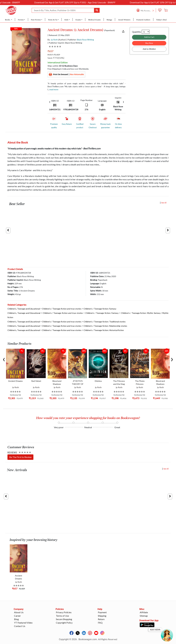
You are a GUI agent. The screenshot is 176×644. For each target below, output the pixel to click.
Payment (102, 612)
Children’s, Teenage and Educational (24, 309)
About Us (19, 612)
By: (53, 40)
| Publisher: (80, 40)
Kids (66, 20)
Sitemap (144, 616)
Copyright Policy (64, 623)
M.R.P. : (54, 55)
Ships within (63, 66)
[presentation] (50, 102)
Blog (16, 619)
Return (101, 619)
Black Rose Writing (85, 40)
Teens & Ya (53, 20)
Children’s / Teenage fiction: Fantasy (100, 309)
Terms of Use (62, 616)
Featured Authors (143, 20)
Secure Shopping (64, 619)
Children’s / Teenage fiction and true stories (62, 309)
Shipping (102, 616)
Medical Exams (94, 20)
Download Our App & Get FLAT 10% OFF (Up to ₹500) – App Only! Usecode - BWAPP (80, 2)
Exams (78, 20)
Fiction (21, 20)
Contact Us (20, 626)
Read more (54, 89)
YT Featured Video (23, 623)
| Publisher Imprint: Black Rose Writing (65, 43)
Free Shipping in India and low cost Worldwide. (68, 69)
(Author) (62, 40)
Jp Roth (54, 40)
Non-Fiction (36, 20)
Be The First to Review (20, 457)
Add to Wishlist (149, 49)
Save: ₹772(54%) (56, 58)
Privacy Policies (64, 612)
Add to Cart (149, 37)
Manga (109, 20)
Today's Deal (161, 20)
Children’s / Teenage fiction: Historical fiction (104, 330)
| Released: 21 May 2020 (59, 35)
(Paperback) (109, 30)
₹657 (50, 51)
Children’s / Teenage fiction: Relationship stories (105, 326)
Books (8, 20)
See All (164, 203)
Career (17, 616)
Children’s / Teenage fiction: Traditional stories (105, 322)
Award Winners (124, 20)
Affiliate (144, 612)
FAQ (100, 623)
